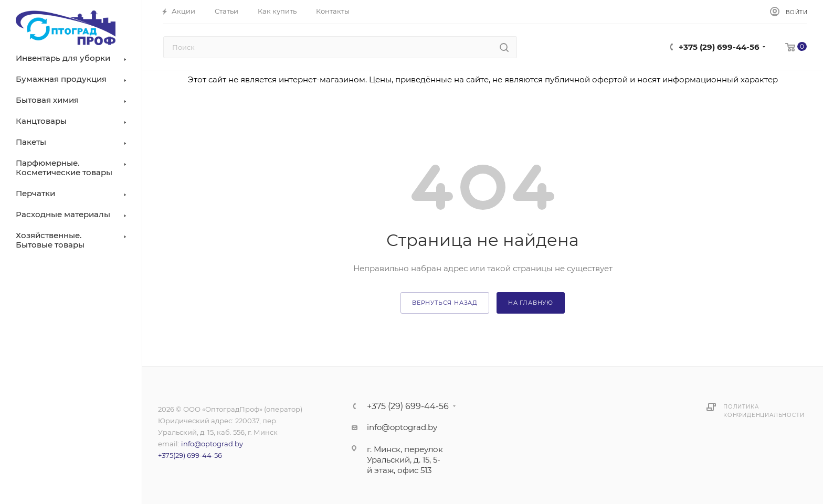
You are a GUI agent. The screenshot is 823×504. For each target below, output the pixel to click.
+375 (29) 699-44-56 (719, 47)
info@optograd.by (212, 444)
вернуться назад (445, 303)
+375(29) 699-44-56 (190, 455)
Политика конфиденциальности (764, 411)
